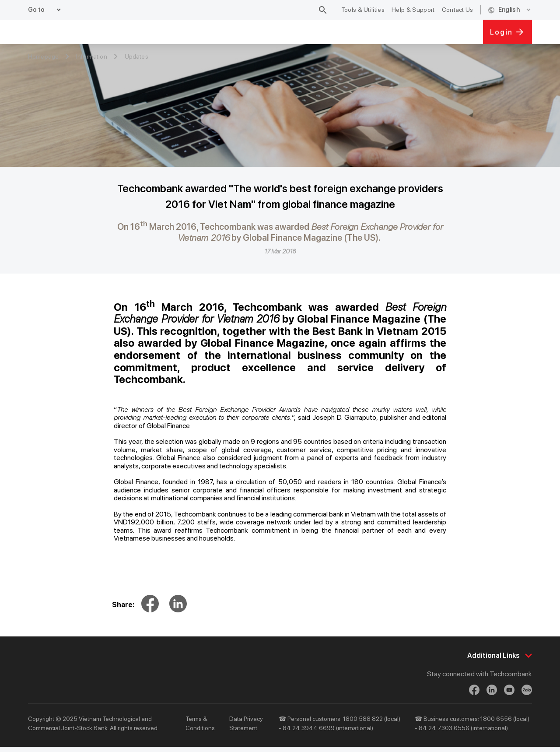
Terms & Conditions (200, 729)
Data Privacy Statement (246, 729)
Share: (123, 605)
